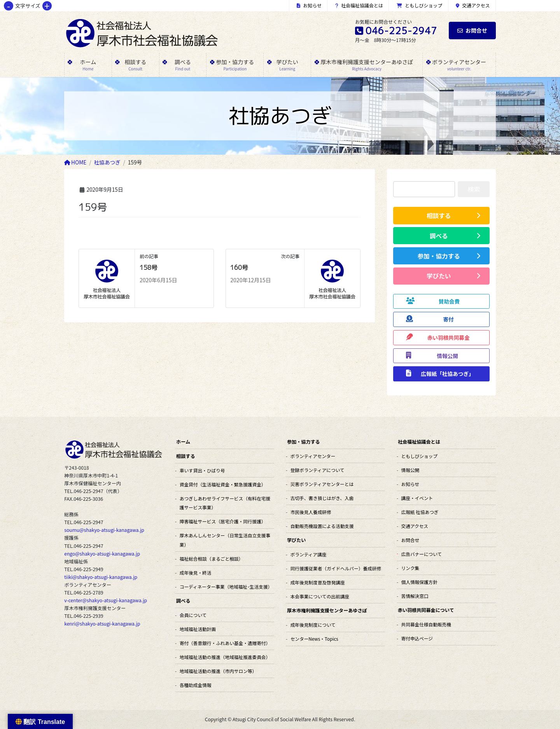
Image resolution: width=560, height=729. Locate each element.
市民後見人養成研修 (311, 512)
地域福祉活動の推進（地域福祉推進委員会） (225, 657)
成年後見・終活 (196, 573)
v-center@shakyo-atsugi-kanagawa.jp (106, 600)
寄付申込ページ (417, 638)
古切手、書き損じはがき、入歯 (322, 498)
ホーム (183, 441)
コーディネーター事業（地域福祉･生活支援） (226, 587)
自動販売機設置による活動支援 (322, 526)
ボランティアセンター (313, 456)
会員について (193, 615)
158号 (149, 267)
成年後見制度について (313, 625)
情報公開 (410, 470)
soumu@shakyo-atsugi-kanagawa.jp (104, 530)
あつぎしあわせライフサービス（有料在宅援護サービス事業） (225, 503)
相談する (185, 456)
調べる (183, 601)
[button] (441, 215)
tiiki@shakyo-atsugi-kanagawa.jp (101, 577)
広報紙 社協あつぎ (420, 512)
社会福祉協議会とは (359, 5)
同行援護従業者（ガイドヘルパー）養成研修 (336, 568)
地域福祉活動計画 (198, 629)
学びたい (296, 540)
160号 (239, 267)
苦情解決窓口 (415, 596)
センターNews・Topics (314, 639)
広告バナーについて (422, 554)
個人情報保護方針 (419, 582)
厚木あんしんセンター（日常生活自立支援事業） (225, 540)
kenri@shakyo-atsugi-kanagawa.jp (102, 624)
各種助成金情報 (196, 685)
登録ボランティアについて (318, 470)
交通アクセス (473, 5)
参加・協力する (304, 441)
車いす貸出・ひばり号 (202, 470)
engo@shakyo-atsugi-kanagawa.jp (102, 554)
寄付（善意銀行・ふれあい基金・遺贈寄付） (225, 643)
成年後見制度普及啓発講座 (318, 582)
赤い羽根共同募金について (426, 610)
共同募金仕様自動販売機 (426, 624)
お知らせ (309, 5)
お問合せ (472, 30)
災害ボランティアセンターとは (322, 484)
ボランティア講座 (309, 554)
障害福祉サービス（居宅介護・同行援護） (223, 521)
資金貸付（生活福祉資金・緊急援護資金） (223, 484)
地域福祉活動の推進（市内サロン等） (218, 671)
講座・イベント (417, 498)
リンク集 (410, 568)
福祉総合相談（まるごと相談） (211, 559)
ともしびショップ (420, 5)
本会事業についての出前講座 (320, 596)
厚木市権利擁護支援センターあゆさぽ (327, 610)
